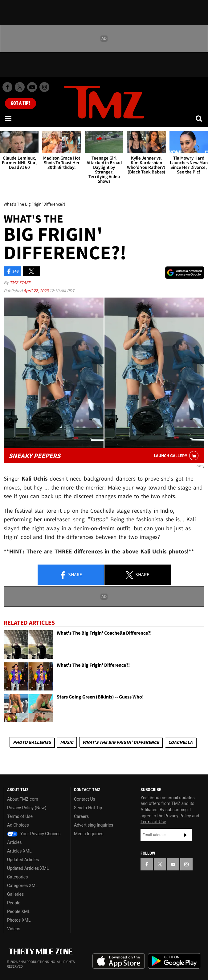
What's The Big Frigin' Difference (121, 742)
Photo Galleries (32, 742)
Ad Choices (18, 825)
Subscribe (186, 835)
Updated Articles (23, 860)
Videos (14, 929)
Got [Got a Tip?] (20, 103)
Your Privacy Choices (34, 834)
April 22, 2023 (36, 291)
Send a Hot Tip (88, 808)
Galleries (15, 894)
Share (71, 575)
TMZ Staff (20, 283)
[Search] (199, 119)
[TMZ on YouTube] (173, 864)
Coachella (180, 742)
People (14, 903)
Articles (14, 842)
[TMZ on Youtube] (32, 87)
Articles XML (19, 851)
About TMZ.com (23, 799)
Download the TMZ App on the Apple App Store (119, 961)
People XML (19, 911)
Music (67, 742)
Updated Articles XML (28, 868)
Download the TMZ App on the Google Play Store (174, 961)
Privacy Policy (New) (27, 808)
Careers (81, 816)
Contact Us (85, 799)
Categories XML (22, 886)
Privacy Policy (178, 816)
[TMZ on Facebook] (7, 87)
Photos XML (19, 920)
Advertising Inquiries (94, 825)
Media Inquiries (89, 834)
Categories (17, 877)
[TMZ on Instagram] (44, 87)
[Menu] (9, 119)
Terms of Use (20, 816)
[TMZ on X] (20, 87)
